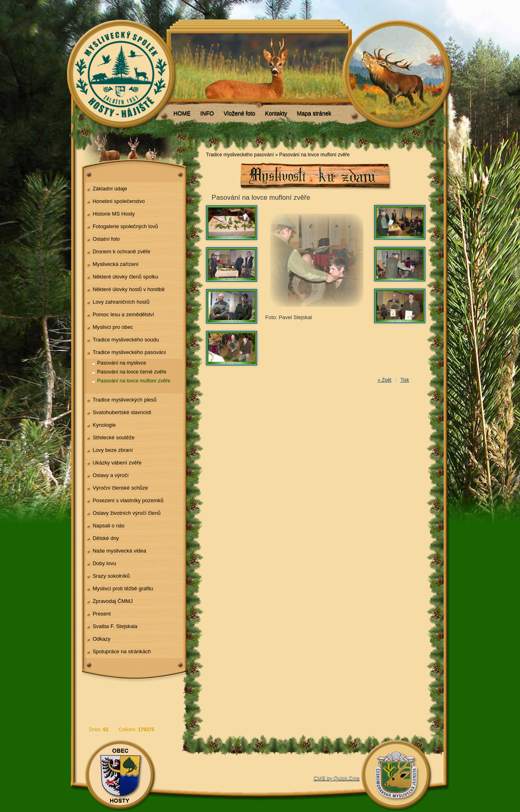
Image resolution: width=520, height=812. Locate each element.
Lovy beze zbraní (113, 450)
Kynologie (104, 425)
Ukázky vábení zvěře (117, 463)
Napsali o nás (109, 526)
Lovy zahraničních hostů (121, 302)
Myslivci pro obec (113, 327)
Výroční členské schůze (120, 488)
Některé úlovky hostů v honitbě (129, 289)
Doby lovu (104, 563)
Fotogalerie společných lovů (125, 226)
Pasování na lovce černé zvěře (132, 372)
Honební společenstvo (119, 201)
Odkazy (102, 639)
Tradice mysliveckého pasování (129, 352)
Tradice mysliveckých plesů (125, 400)
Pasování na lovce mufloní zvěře (134, 381)
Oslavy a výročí (111, 475)
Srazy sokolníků (111, 576)
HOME (182, 113)
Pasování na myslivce (122, 363)
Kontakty (276, 113)
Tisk (405, 380)
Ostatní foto (106, 239)
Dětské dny (106, 538)
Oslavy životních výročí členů (127, 513)
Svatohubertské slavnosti (122, 412)
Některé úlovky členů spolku (126, 277)
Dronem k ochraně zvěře (121, 252)
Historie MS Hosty (114, 214)
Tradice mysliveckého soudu (126, 340)
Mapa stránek (314, 113)
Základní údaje (110, 189)
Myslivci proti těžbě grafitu (123, 588)
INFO (207, 113)
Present (102, 614)
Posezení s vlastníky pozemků (128, 500)
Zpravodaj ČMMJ (113, 601)
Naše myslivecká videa (119, 551)
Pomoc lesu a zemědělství (123, 314)
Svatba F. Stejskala (115, 626)
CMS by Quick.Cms (337, 778)
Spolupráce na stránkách (122, 651)
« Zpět (384, 380)
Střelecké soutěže (114, 437)
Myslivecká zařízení (116, 264)
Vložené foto (239, 113)
